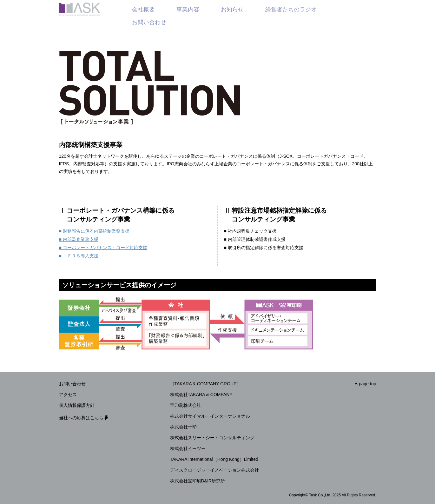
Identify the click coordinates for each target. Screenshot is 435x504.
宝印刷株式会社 (186, 405)
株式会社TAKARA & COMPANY (201, 395)
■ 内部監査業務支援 (79, 239)
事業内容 (188, 10)
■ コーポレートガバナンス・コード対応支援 (103, 248)
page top (365, 384)
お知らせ (232, 10)
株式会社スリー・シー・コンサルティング (212, 438)
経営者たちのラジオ (291, 10)
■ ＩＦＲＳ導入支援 (79, 256)
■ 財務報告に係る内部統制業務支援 (94, 231)
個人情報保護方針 (77, 405)
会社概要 (143, 10)
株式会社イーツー (188, 448)
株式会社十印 (183, 427)
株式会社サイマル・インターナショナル (210, 416)
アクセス (68, 395)
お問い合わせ (149, 22)
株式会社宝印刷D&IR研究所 (198, 481)
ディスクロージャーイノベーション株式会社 (214, 470)
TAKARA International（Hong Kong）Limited (214, 459)
